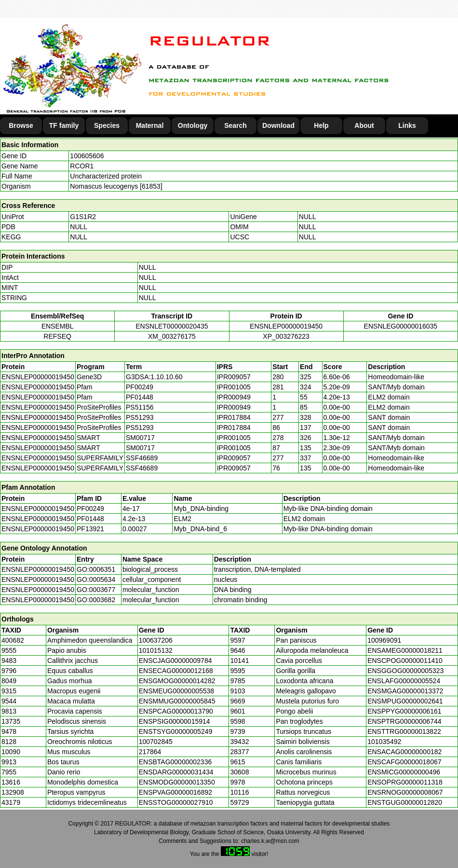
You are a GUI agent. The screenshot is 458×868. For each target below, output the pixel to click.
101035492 (384, 742)
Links (407, 125)
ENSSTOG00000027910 (176, 802)
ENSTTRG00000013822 (404, 731)
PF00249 (90, 509)
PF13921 (90, 529)
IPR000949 (234, 397)
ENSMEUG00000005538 (176, 691)
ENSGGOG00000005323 (405, 671)
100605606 (87, 156)
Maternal (150, 125)
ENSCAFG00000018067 (404, 762)
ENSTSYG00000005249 (176, 731)
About (364, 125)
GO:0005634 (96, 579)
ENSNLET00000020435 (172, 326)
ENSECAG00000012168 (176, 671)
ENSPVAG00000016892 (175, 792)
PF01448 (90, 519)
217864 (150, 752)
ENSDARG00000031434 (176, 772)
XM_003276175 (172, 336)
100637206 (156, 640)
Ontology (193, 125)
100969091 (384, 640)
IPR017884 (234, 417)
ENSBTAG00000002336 (175, 762)
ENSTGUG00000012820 (405, 802)
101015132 (156, 650)
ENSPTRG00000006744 (404, 721)
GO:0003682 (96, 600)
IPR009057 (234, 377)
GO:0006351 (96, 569)
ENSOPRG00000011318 (405, 782)
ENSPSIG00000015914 (175, 721)
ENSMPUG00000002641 (405, 701)
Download (278, 125)
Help (321, 125)
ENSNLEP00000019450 (286, 326)
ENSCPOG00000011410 (405, 661)
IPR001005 (234, 387)
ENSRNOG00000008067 (405, 792)
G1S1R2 (83, 217)
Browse (21, 125)
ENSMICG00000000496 (404, 772)
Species (107, 125)
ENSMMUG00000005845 (177, 701)
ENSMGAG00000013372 (405, 691)
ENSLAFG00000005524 (404, 681)
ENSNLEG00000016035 (401, 326)
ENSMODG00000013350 (177, 782)
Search (236, 125)
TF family (64, 125)
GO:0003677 (96, 590)
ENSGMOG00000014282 (177, 681)
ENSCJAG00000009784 (175, 661)
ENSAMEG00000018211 (405, 650)
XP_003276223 (286, 336)
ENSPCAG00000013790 (176, 711)
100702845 (156, 742)
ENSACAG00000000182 (404, 752)
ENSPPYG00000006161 (404, 711)
